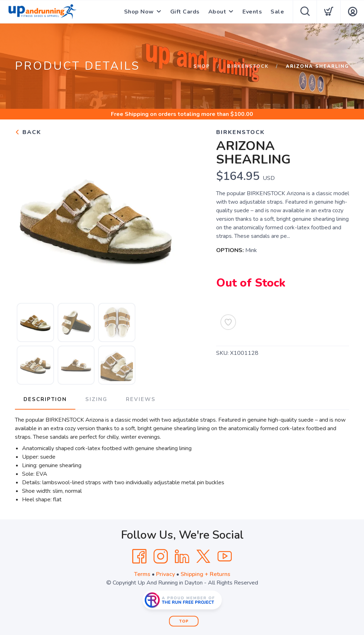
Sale (277, 12)
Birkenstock (248, 66)
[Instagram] (161, 556)
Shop (202, 66)
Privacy (165, 574)
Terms (142, 574)
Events (252, 12)
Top (184, 621)
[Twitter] (203, 556)
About (217, 12)
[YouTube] (225, 556)
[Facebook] (139, 556)
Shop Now (139, 12)
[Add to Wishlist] (228, 322)
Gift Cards (185, 12)
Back (28, 132)
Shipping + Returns (205, 574)
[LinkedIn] (182, 556)
